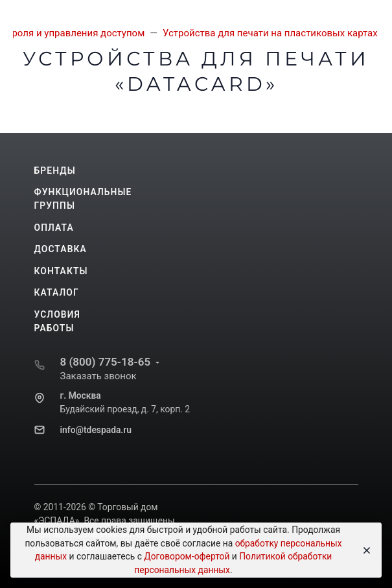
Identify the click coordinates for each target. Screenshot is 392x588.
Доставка (61, 249)
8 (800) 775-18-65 (106, 362)
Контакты (61, 271)
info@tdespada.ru (96, 430)
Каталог (57, 292)
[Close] (363, 550)
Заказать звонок (98, 376)
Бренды (55, 171)
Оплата (54, 228)
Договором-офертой (187, 556)
